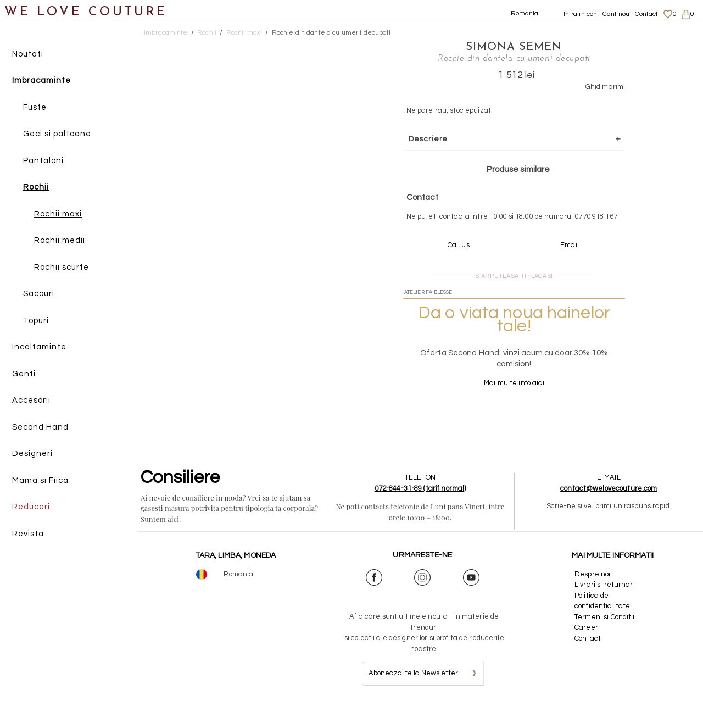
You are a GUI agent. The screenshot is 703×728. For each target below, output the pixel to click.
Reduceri (31, 507)
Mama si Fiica (40, 480)
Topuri (36, 321)
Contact (647, 14)
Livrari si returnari (605, 606)
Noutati (28, 54)
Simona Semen (501, 47)
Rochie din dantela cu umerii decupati (331, 33)
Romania (525, 13)
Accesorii (31, 401)
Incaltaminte (39, 348)
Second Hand (40, 427)
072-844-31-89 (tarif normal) (420, 510)
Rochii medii (60, 241)
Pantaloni (43, 161)
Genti (24, 374)
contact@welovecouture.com (609, 510)
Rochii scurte (62, 267)
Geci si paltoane (57, 134)
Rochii (36, 188)
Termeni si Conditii (604, 638)
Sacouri (39, 294)
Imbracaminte (41, 81)
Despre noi (592, 596)
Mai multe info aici (501, 404)
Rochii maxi (58, 214)
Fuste (35, 107)
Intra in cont (582, 14)
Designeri (32, 454)
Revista (28, 534)
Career (586, 649)
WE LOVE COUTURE (86, 12)
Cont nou (616, 14)
